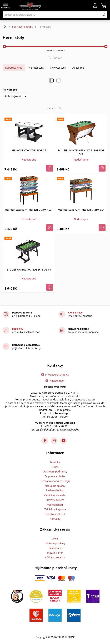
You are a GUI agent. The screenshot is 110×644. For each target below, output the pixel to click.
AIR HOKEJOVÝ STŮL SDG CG (29, 150)
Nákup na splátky (55, 486)
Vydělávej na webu (55, 495)
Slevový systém (55, 500)
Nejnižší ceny (36, 68)
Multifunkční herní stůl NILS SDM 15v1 (29, 210)
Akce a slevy (75, 313)
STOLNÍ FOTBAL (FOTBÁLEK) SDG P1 (29, 269)
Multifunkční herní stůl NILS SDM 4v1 (81, 210)
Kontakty (55, 519)
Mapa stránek (55, 553)
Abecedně (78, 68)
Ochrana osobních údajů (55, 481)
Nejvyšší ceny (58, 68)
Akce (55, 538)
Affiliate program (55, 557)
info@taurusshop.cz (57, 375)
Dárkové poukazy (55, 543)
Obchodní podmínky (55, 471)
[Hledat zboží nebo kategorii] (55, 15)
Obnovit (57, 58)
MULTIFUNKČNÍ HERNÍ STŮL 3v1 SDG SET (81, 152)
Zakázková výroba (55, 509)
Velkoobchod (55, 505)
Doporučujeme (14, 68)
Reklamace (55, 548)
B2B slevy (18, 329)
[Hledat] (104, 15)
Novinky (55, 462)
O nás (55, 467)
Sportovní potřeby (23, 27)
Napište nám (57, 381)
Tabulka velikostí (55, 514)
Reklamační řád (55, 490)
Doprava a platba (55, 476)
